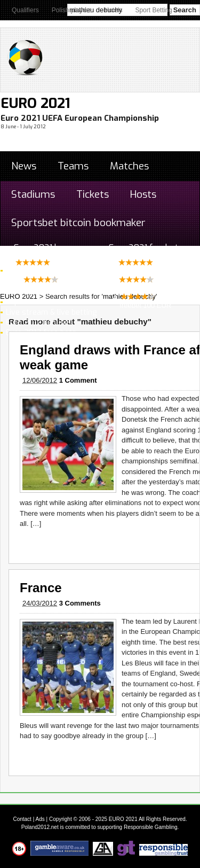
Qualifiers (25, 10)
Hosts (143, 194)
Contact (22, 819)
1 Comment (78, 380)
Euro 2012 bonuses (39, 323)
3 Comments (80, 603)
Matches (129, 166)
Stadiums (33, 194)
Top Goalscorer (33, 302)
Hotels (113, 10)
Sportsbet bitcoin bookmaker (78, 223)
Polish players (72, 10)
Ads (40, 819)
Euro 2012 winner (36, 292)
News (24, 166)
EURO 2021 (35, 103)
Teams (73, 166)
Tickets (93, 194)
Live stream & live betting (51, 312)
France (41, 588)
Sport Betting (153, 10)
